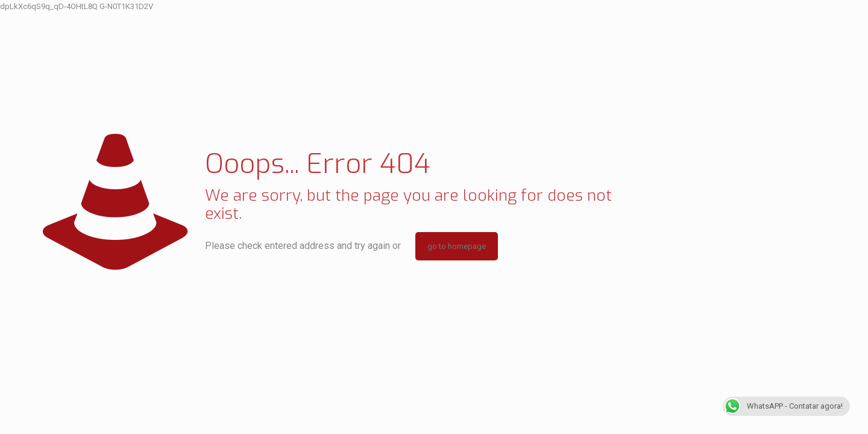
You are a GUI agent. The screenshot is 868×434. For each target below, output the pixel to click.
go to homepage (457, 246)
